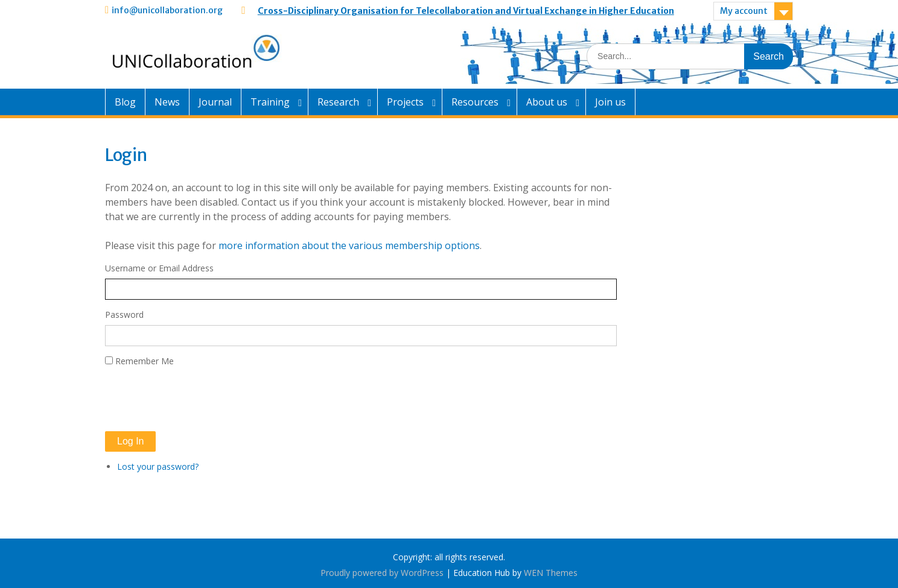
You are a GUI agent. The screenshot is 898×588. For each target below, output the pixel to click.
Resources (475, 102)
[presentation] (197, 399)
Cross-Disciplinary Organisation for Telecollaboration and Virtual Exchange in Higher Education (466, 11)
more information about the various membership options (349, 245)
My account (744, 11)
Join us (610, 102)
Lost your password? (158, 466)
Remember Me (145, 361)
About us (547, 102)
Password (124, 315)
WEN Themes (551, 573)
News (167, 102)
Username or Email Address (159, 268)
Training (270, 102)
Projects (405, 102)
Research (338, 102)
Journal (215, 102)
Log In (130, 441)
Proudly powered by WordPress (382, 573)
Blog (125, 102)
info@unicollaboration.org (167, 10)
